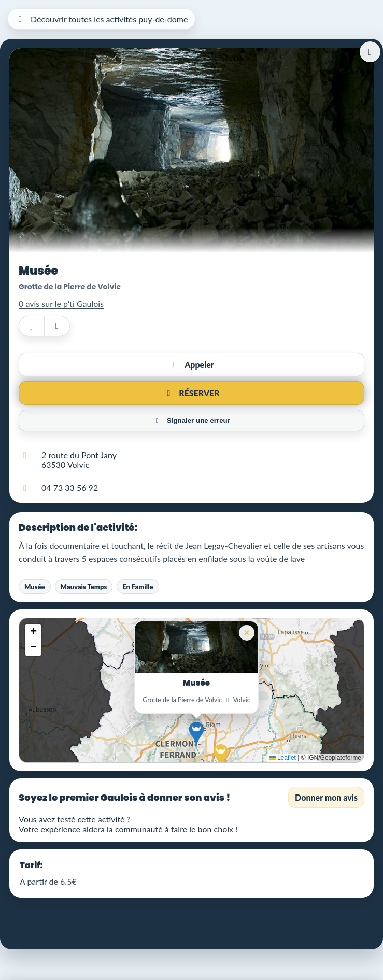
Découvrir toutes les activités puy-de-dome (101, 19)
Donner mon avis (326, 797)
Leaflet (283, 758)
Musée (35, 587)
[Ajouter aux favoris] (32, 326)
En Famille (138, 587)
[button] (196, 733)
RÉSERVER (191, 393)
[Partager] (57, 326)
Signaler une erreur (191, 421)
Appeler (191, 365)
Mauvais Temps (84, 587)
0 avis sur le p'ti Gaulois (61, 303)
